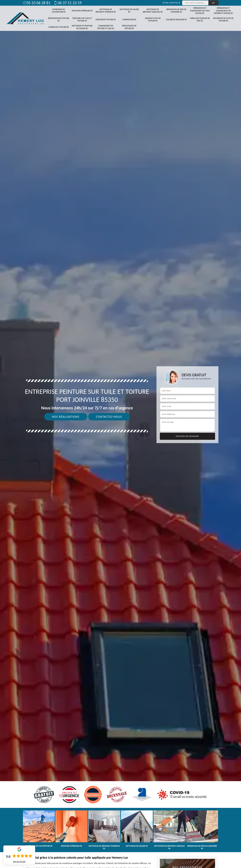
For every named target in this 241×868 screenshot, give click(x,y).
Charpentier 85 (129, 20)
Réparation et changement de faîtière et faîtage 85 (223, 11)
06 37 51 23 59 (68, 3)
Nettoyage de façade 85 (129, 11)
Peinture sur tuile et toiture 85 (82, 20)
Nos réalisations (66, 417)
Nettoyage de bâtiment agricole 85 (153, 11)
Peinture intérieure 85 (82, 11)
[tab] (120, 434)
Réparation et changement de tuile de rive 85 (200, 11)
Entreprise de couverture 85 (59, 11)
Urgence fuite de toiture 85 (153, 20)
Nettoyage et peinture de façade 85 (82, 27)
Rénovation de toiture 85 (59, 20)
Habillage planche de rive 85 (200, 20)
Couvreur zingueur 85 (176, 20)
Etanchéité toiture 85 (106, 20)
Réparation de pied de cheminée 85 (176, 11)
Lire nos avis (19, 861)
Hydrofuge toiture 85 (59, 27)
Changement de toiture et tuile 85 (106, 27)
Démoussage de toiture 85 (129, 27)
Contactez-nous (109, 417)
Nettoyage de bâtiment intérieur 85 (106, 11)
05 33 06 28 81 (36, 3)
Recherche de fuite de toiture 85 (223, 20)
